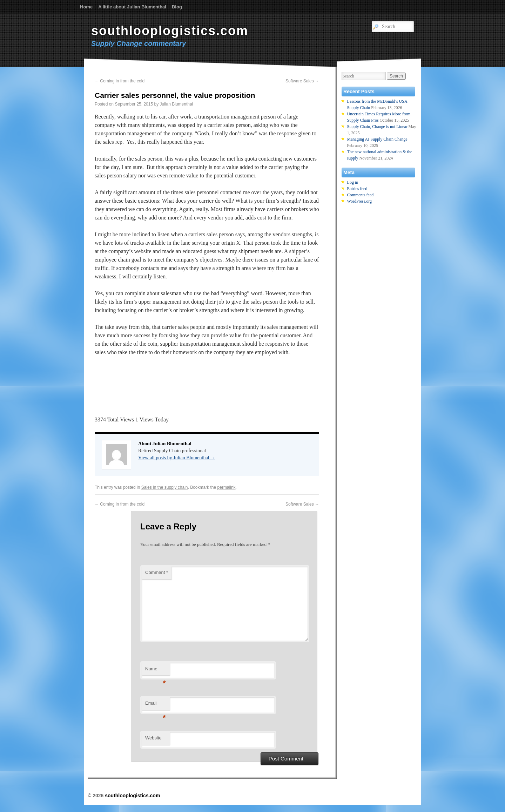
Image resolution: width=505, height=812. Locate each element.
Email (156, 705)
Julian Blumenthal (177, 104)
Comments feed (361, 195)
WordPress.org (359, 201)
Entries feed (357, 189)
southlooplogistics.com (170, 31)
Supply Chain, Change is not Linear (377, 127)
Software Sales (302, 81)
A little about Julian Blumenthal (132, 7)
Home (86, 7)
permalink (227, 487)
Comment (157, 572)
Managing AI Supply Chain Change (377, 139)
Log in (353, 182)
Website (153, 738)
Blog (177, 7)
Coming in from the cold (120, 81)
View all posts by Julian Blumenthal (177, 458)
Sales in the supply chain (165, 487)
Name (156, 671)
